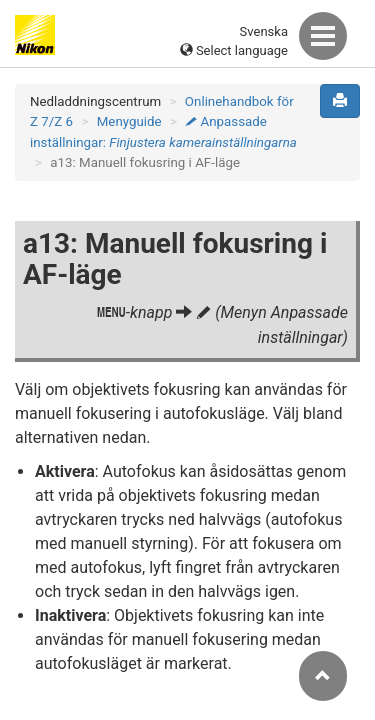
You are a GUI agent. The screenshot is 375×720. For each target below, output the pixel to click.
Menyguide (129, 121)
